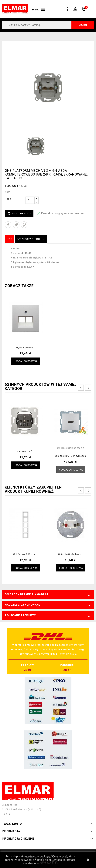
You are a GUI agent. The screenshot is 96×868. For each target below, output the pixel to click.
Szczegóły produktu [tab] (31, 239)
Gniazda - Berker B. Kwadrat (27, 594)
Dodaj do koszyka (19, 213)
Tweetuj (16, 225)
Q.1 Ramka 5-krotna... (26, 554)
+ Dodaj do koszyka (26, 361)
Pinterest (24, 225)
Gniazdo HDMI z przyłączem (71, 456)
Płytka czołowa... (26, 348)
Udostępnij (8, 225)
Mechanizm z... (25, 451)
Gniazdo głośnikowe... (71, 554)
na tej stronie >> (48, 863)
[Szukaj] (48, 25)
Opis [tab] (9, 239)
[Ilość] (30, 200)
